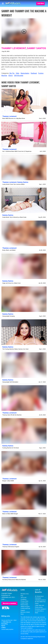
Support (23, 610)
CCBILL (4, 628)
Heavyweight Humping (8, 316)
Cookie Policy (24, 603)
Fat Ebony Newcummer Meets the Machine (14, 580)
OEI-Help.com (7, 622)
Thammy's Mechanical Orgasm (11, 547)
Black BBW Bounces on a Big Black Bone (14, 118)
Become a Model (25, 612)
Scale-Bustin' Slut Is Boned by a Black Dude (14, 217)
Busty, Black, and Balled (9, 250)
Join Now (40, 3)
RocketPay (5, 624)
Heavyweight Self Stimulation (10, 382)
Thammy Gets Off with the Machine (12, 415)
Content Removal (25, 608)
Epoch (3, 626)
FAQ (22, 596)
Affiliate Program (25, 607)
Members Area (25, 594)
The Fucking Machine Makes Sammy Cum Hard (15, 349)
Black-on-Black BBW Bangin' (10, 514)
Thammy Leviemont (14, 48)
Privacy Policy (24, 601)
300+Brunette (19, 76)
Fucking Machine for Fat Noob (11, 448)
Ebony (11, 76)
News (22, 614)
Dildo (18, 73)
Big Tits (12, 73)
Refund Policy (24, 605)
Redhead (34, 73)
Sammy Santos (36, 48)
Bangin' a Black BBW (8, 481)
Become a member (9, 603)
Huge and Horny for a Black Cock (11, 283)
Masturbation (25, 73)
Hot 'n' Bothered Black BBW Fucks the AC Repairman (17, 151)
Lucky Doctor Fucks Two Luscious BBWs (13, 184)
